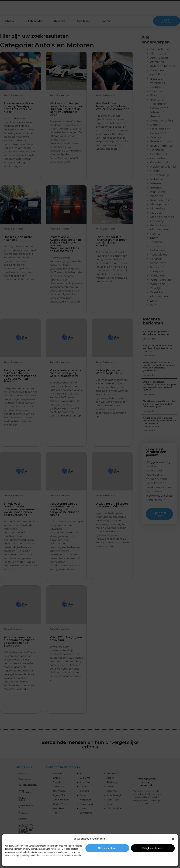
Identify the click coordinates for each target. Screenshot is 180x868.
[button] (173, 839)
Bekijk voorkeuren (153, 848)
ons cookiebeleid (53, 855)
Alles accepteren (107, 848)
